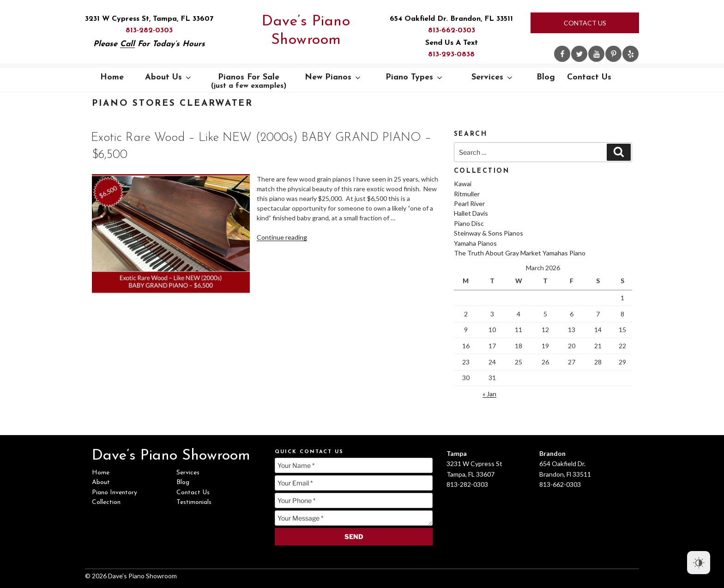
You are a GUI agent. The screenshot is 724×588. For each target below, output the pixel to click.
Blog (546, 77)
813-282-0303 (149, 30)
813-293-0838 (451, 55)
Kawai (463, 184)
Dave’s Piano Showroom (306, 31)
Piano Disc (469, 223)
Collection (106, 502)
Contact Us (585, 23)
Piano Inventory (115, 493)
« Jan (489, 394)
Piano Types (415, 77)
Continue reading (282, 237)
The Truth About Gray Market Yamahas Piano (520, 253)
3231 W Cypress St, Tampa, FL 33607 (149, 19)
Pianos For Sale (249, 81)
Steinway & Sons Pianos (489, 233)
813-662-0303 (452, 30)
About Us (169, 77)
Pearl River (469, 203)
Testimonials (194, 502)
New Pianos (333, 77)
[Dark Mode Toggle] (699, 563)
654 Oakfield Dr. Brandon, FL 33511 (451, 19)
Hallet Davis (471, 213)
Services (493, 77)
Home (112, 77)
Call (127, 44)
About (101, 482)
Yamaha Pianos (475, 243)
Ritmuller (467, 194)
